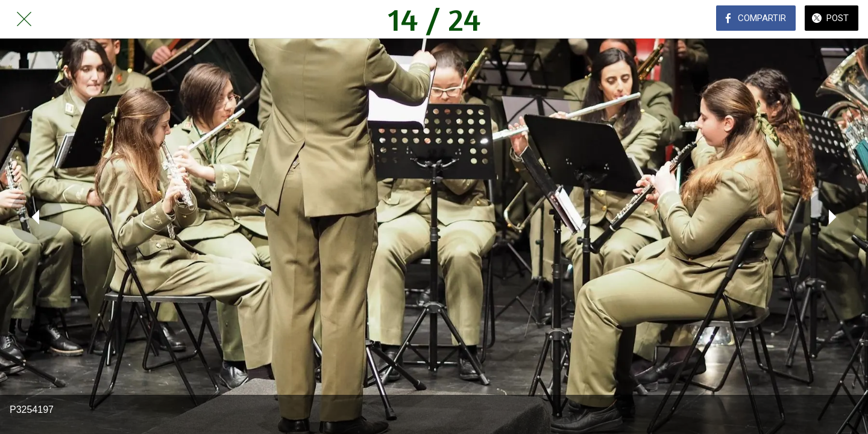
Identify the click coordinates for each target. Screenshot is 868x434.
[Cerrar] (24, 19)
